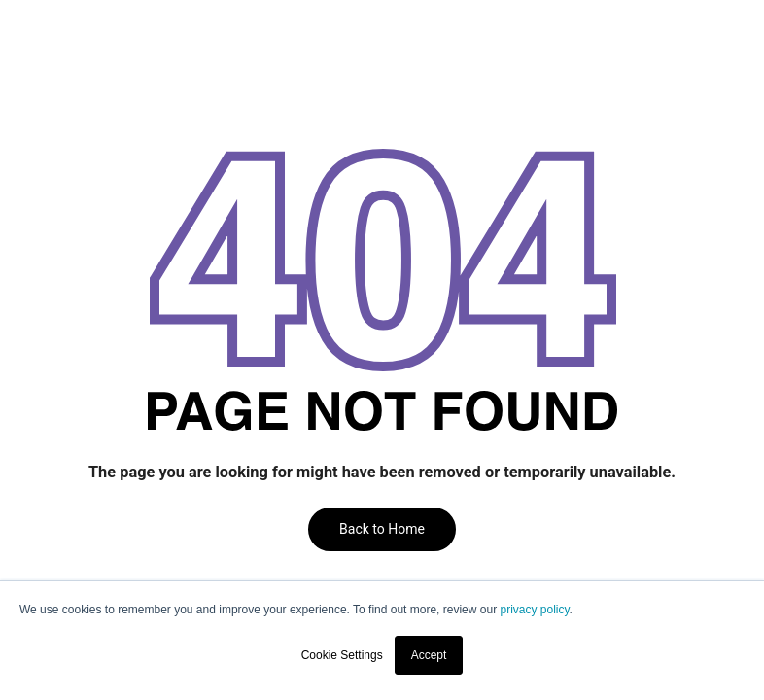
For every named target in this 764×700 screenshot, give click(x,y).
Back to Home (382, 529)
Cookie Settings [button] (342, 655)
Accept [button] (429, 655)
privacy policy (534, 610)
